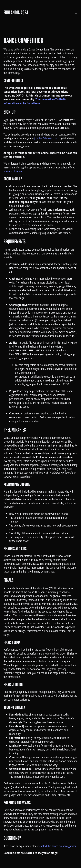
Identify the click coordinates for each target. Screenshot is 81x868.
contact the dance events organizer (58, 846)
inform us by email (13, 171)
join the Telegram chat (46, 138)
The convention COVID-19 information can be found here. (35, 101)
